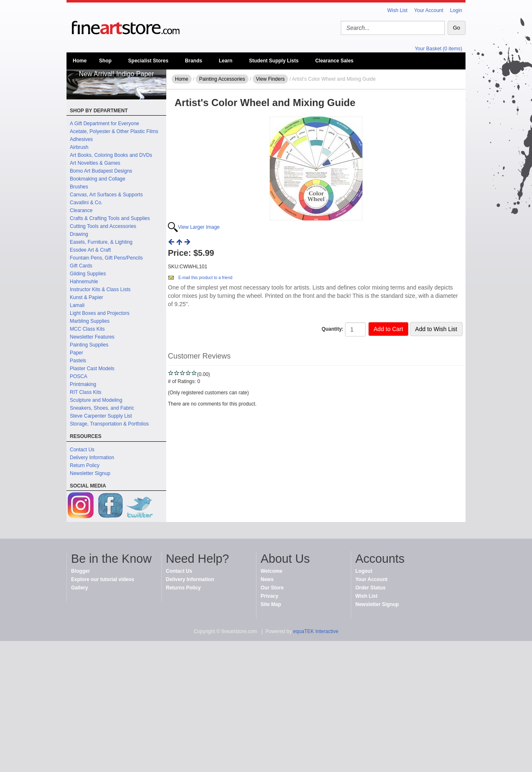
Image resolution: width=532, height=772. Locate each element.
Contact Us (82, 450)
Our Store (272, 588)
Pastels (78, 361)
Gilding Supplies (88, 274)
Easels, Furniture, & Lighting (101, 242)
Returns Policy (183, 588)
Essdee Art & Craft (90, 250)
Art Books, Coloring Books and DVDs (111, 155)
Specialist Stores (148, 61)
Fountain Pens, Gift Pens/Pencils (106, 258)
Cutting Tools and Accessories (103, 226)
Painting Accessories (222, 79)
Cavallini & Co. (86, 203)
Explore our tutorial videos (103, 579)
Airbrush (79, 147)
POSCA (79, 376)
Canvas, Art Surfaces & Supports (106, 195)
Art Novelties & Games (95, 163)
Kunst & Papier (86, 297)
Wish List (398, 10)
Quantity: (333, 329)
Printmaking (83, 384)
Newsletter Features (92, 337)
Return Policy (85, 465)
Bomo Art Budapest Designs (101, 171)
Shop (105, 61)
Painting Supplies (89, 345)
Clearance (81, 210)
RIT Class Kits (86, 392)
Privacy (270, 596)
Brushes (79, 187)
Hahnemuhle (84, 282)
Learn (225, 61)
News (267, 579)
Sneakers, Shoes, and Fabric (102, 408)
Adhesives (81, 139)
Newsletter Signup (90, 473)
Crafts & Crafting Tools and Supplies (110, 218)
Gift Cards (81, 266)
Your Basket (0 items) (438, 49)
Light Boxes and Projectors (100, 313)
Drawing (79, 234)
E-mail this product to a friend (205, 278)
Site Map (271, 604)
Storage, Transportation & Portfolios (109, 424)
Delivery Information (92, 458)
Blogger (80, 571)
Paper (76, 353)
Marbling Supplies (90, 321)
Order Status (371, 588)
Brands (193, 61)
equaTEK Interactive (316, 631)
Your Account (429, 10)
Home (80, 61)
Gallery (80, 588)
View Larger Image (199, 227)
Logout (364, 571)
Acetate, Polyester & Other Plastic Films (114, 131)
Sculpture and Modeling (96, 400)
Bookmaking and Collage (97, 179)
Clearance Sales (334, 61)
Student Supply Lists (274, 61)
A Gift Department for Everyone (105, 124)
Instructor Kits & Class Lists (100, 289)
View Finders (270, 79)
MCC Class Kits (87, 329)
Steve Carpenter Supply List (101, 416)
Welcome (271, 571)
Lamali (77, 305)
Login (456, 10)
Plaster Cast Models (92, 369)
